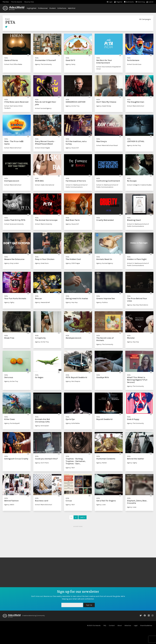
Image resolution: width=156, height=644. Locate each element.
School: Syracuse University (14, 224)
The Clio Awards (17, 2)
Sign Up (89, 605)
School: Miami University (44, 224)
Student (53, 8)
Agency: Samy (70, 64)
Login (110, 2)
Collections (62, 8)
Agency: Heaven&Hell (42, 302)
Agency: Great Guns (42, 263)
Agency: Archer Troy (73, 106)
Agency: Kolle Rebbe (73, 423)
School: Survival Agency (43, 108)
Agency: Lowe (101, 505)
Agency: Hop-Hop (72, 302)
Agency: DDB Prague (73, 263)
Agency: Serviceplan (42, 426)
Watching (140, 2)
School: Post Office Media (13, 64)
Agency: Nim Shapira (73, 381)
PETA (6, 58)
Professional (43, 8)
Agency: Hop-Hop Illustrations (138, 305)
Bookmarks (129, 2)
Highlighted (32, 8)
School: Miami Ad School (136, 106)
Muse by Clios (29, 2)
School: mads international (45, 185)
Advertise (128, 626)
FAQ (105, 626)
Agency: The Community (43, 64)
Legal (136, 626)
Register (118, 2)
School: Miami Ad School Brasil (107, 145)
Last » (82, 517)
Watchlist (72, 8)
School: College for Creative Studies (139, 185)
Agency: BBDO (9, 505)
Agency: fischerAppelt (12, 423)
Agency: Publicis (102, 302)
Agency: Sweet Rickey (104, 106)
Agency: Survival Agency (105, 263)
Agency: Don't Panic (42, 463)
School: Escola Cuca (134, 64)
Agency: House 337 (72, 148)
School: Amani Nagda (42, 148)
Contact (112, 626)
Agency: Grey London (12, 263)
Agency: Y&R (70, 468)
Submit (150, 2)
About (120, 626)
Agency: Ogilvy (9, 302)
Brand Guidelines (146, 626)
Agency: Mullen (102, 463)
